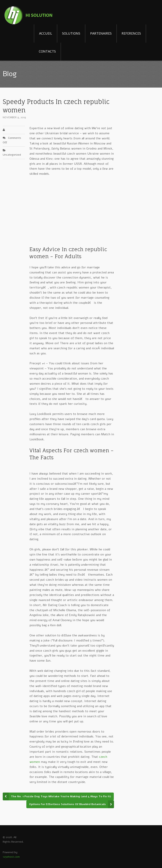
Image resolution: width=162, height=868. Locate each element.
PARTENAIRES (101, 34)
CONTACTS (47, 52)
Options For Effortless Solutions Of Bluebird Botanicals (67, 804)
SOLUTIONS (71, 34)
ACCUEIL (46, 34)
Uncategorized (12, 155)
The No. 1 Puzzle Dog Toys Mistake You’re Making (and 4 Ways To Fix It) (61, 796)
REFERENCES (131, 34)
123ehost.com (11, 857)
